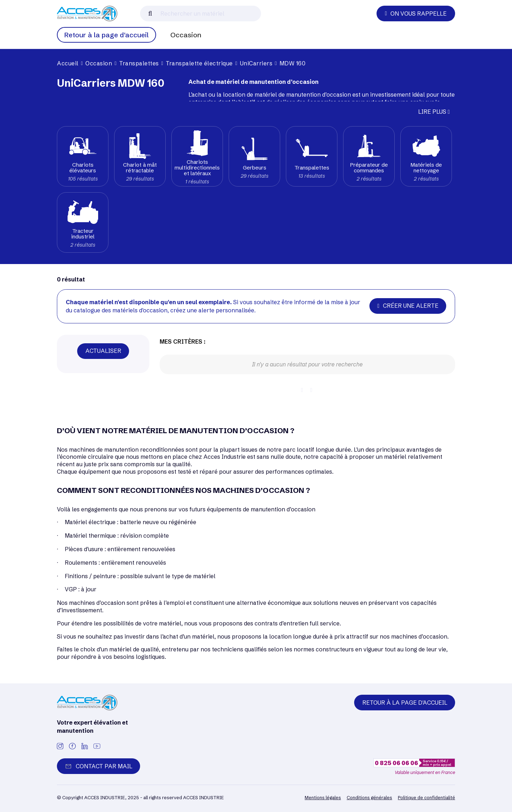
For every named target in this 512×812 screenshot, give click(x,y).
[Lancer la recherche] (150, 14)
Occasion (186, 35)
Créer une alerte (408, 306)
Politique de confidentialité (426, 797)
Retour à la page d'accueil (106, 35)
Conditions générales (369, 797)
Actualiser (103, 351)
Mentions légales (323, 797)
